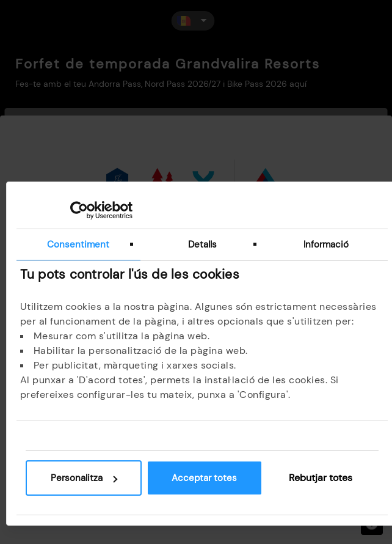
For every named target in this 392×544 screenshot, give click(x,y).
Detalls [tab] (202, 244)
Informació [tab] (326, 244)
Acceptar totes (204, 478)
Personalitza (84, 478)
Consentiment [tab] (78, 244)
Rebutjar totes (321, 478)
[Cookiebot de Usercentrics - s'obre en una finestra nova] (79, 210)
